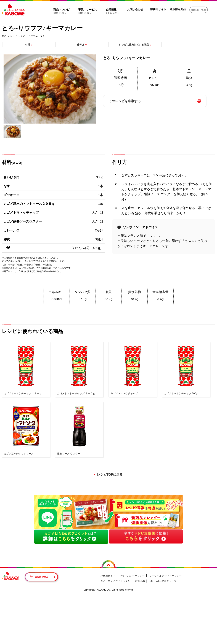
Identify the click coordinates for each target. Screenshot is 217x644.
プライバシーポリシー (132, 576)
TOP (4, 36)
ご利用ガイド (108, 576)
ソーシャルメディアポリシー (165, 576)
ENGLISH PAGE (199, 10)
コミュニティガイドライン (115, 581)
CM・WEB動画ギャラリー (164, 581)
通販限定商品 (178, 9)
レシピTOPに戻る (110, 475)
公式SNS (140, 581)
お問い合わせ (135, 10)
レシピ (14, 36)
